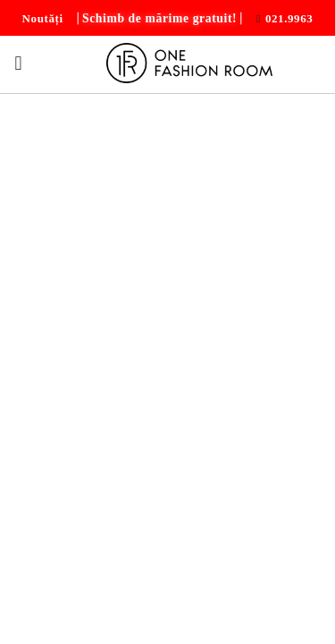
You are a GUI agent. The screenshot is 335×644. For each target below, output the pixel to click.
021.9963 (289, 18)
